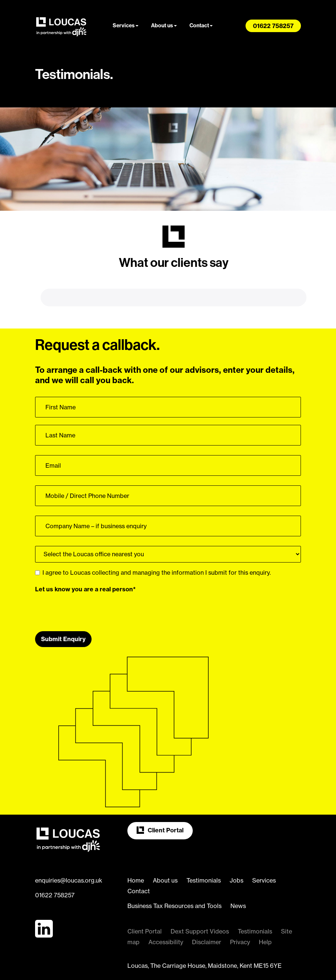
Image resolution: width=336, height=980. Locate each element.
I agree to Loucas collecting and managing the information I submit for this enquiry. (153, 547)
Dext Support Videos (200, 906)
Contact (201, 25)
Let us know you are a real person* (85, 564)
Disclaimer (207, 917)
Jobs (236, 855)
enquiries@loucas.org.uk (69, 855)
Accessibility (166, 917)
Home (136, 855)
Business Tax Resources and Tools (174, 881)
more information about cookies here (192, 969)
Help (265, 917)
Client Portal (160, 805)
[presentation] (91, 584)
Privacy (240, 917)
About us (164, 25)
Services (126, 25)
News (238, 881)
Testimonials (204, 855)
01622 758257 (55, 870)
